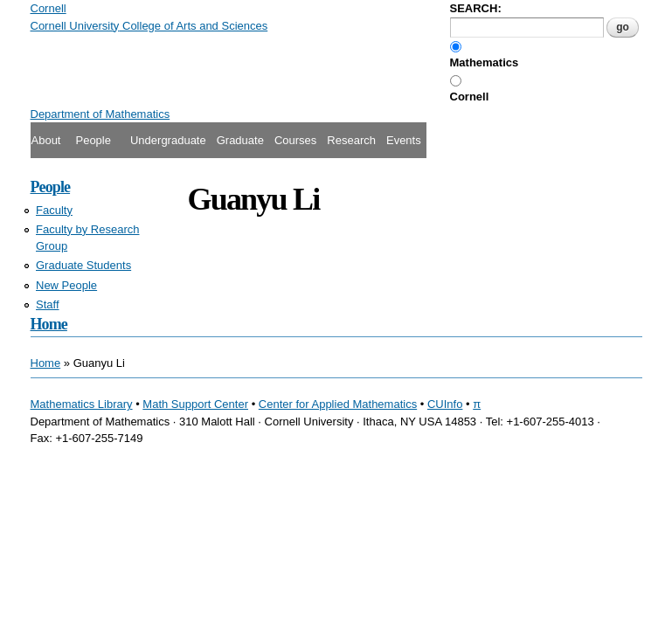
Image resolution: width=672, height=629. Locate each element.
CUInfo (445, 404)
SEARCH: (476, 8)
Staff (48, 304)
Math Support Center (195, 404)
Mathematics (485, 62)
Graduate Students (83, 265)
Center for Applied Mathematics (338, 404)
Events (404, 140)
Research (351, 140)
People (93, 140)
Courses (295, 140)
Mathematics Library (82, 404)
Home (49, 324)
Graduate (240, 140)
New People (66, 285)
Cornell (470, 97)
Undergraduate (168, 140)
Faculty (54, 210)
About (46, 140)
